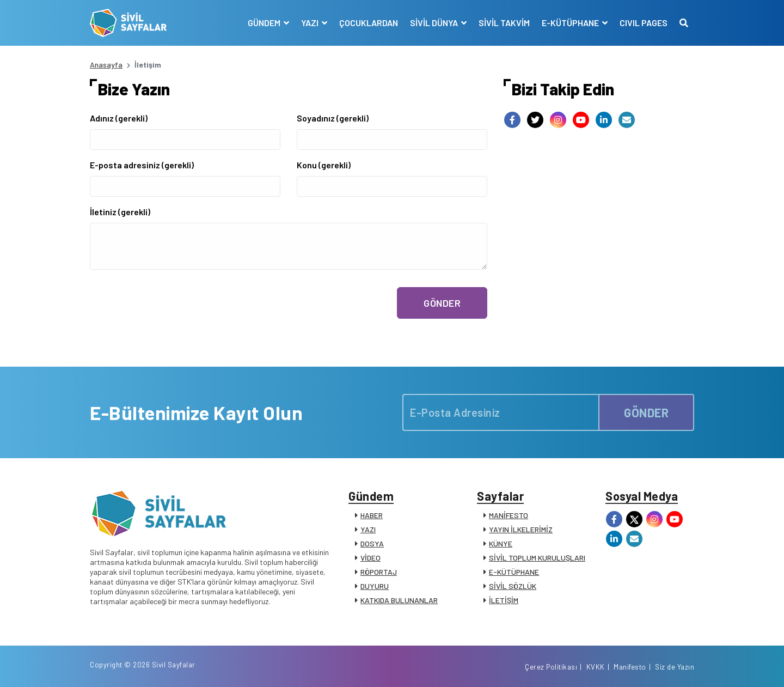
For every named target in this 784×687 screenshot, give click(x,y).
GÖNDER (442, 303)
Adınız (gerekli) (119, 118)
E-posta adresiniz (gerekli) (142, 165)
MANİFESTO (509, 515)
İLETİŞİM (504, 600)
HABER (372, 515)
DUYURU (375, 586)
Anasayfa (106, 65)
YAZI (368, 529)
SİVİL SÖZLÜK (513, 586)
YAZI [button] (311, 23)
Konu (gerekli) (324, 165)
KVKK (596, 667)
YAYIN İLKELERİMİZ (521, 529)
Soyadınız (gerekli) (333, 118)
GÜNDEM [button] (265, 23)
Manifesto (630, 667)
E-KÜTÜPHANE (514, 572)
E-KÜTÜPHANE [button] (571, 23)
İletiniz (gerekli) (120, 212)
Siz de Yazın (675, 667)
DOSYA (372, 543)
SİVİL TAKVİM (504, 23)
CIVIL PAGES (644, 23)
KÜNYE (501, 543)
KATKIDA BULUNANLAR (399, 600)
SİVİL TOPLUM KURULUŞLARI (537, 558)
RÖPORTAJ (379, 572)
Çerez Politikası (551, 667)
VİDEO (370, 558)
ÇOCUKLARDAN (369, 23)
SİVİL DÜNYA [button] (435, 23)
